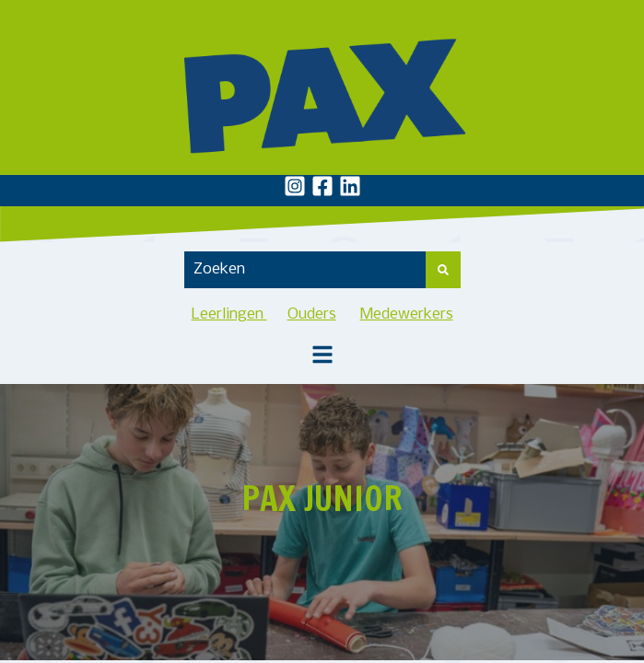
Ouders (312, 314)
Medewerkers (407, 314)
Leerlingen (229, 314)
